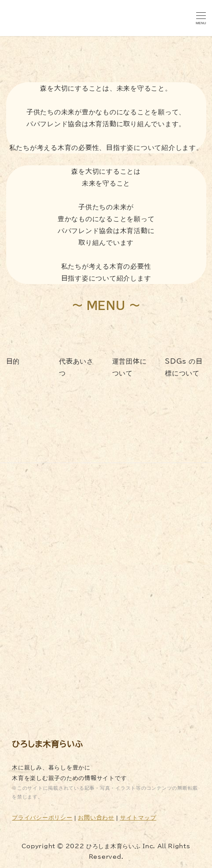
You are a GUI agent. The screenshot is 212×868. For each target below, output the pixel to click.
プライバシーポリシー (42, 818)
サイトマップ (138, 818)
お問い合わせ (96, 818)
